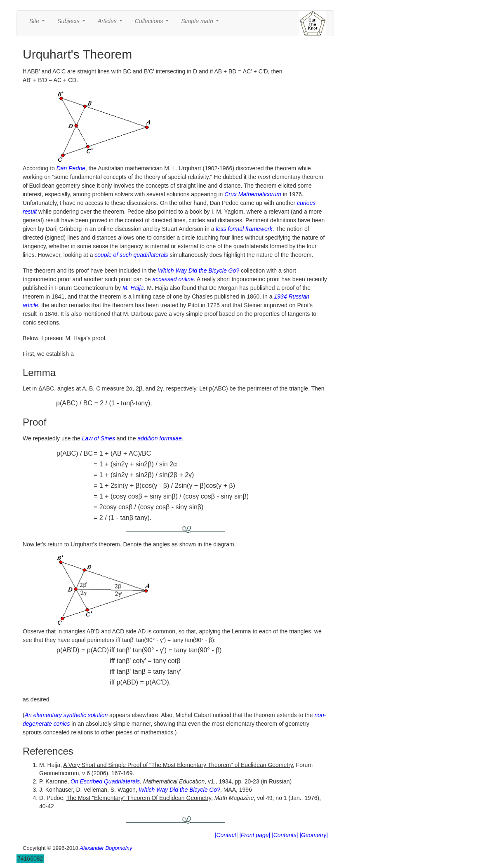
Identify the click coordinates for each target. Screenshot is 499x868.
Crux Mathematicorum (253, 194)
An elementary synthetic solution (66, 715)
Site (39, 23)
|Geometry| (314, 835)
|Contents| (285, 835)
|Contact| (226, 835)
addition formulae (159, 438)
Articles (112, 23)
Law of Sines (99, 438)
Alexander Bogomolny (106, 848)
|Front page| (255, 835)
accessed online (173, 279)
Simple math (201, 23)
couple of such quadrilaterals (131, 255)
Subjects (73, 23)
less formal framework (244, 229)
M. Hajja (133, 288)
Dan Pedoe (71, 168)
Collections (153, 23)
